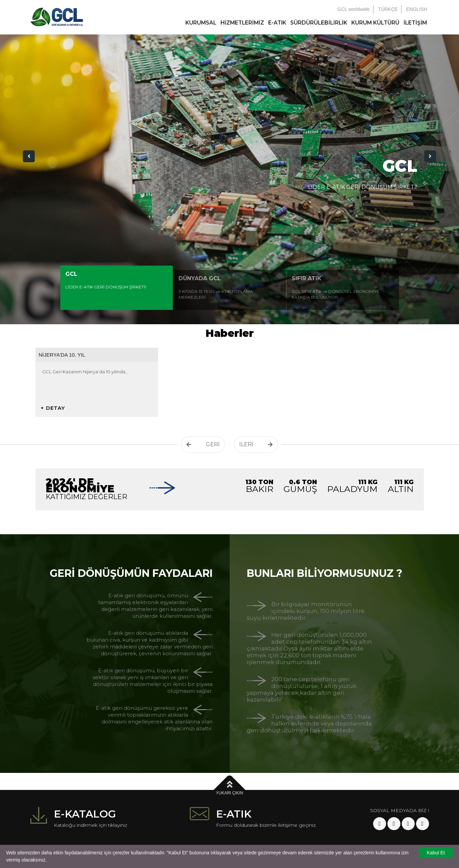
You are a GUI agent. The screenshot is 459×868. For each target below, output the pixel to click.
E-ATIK (277, 23)
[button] (29, 156)
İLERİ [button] (256, 445)
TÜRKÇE (388, 9)
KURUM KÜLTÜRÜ (375, 23)
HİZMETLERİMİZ (242, 23)
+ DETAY (53, 408)
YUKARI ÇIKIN (229, 788)
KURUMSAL (201, 23)
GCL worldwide (353, 9)
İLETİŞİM (415, 23)
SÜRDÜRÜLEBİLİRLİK (319, 23)
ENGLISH (417, 9)
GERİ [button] (203, 445)
